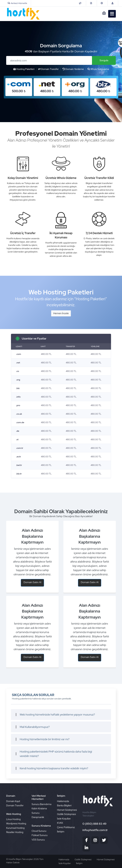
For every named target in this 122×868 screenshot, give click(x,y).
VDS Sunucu (38, 840)
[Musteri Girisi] (113, 3)
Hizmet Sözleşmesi (67, 810)
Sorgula (104, 60)
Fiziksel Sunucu (40, 835)
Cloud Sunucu (39, 831)
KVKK (60, 823)
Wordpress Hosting (16, 824)
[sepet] (103, 14)
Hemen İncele (61, 313)
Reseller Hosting (15, 832)
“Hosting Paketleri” (91, 299)
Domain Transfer (48, 69)
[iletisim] (81, 3)
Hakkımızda (63, 801)
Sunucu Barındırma (41, 804)
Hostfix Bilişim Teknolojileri (21, 859)
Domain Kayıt (13, 801)
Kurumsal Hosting (15, 828)
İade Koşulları (64, 819)
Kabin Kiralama (39, 809)
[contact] (91, 3)
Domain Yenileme (73, 69)
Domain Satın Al (32, 582)
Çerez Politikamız (66, 827)
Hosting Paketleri (24, 69)
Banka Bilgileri (64, 806)
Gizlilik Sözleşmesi (66, 814)
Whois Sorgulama (98, 69)
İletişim (61, 832)
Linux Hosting (13, 819)
